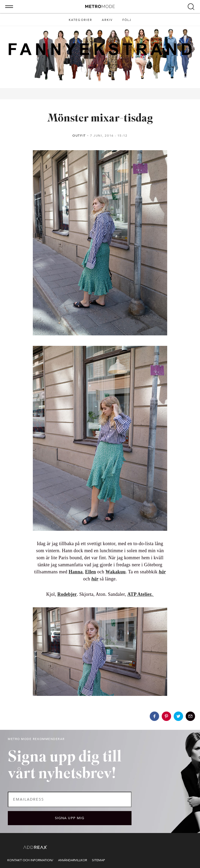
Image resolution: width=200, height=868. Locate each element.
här (162, 572)
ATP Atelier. (141, 594)
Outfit (79, 136)
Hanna (76, 572)
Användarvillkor (73, 860)
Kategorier (81, 20)
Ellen (91, 572)
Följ (127, 20)
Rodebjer (67, 594)
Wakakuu (115, 572)
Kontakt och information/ (30, 860)
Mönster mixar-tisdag (100, 119)
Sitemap (98, 860)
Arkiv (107, 20)
